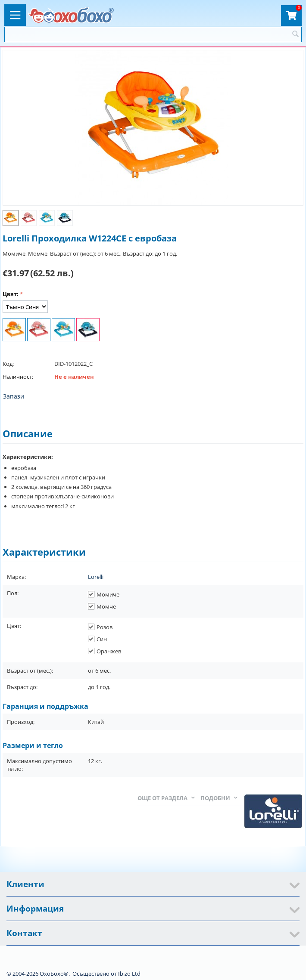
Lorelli (96, 577)
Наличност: (18, 377)
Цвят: (11, 294)
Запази (14, 396)
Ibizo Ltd (129, 974)
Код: (8, 364)
